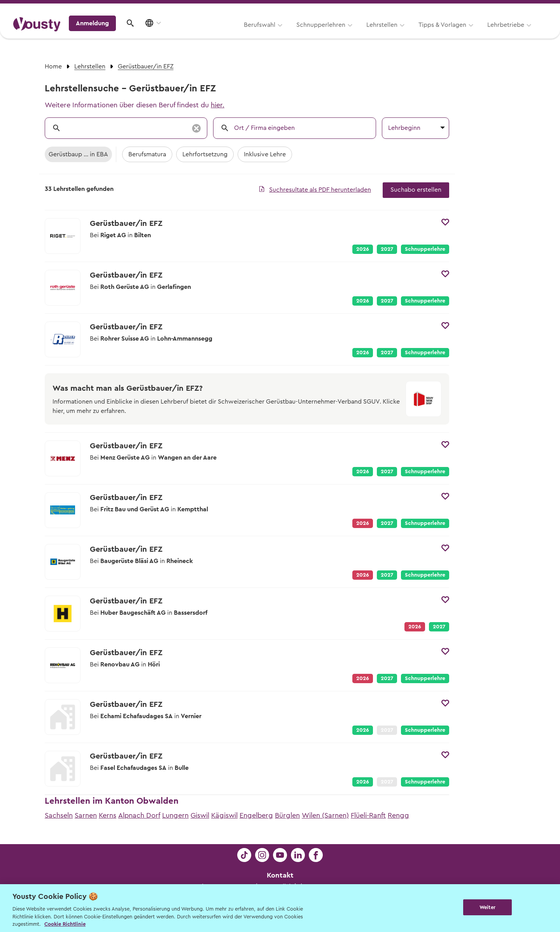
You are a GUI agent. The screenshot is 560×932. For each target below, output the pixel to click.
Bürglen (287, 815)
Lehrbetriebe (408, 34)
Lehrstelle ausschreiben (513, 8)
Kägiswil (224, 815)
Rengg (398, 815)
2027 (387, 249)
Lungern (175, 815)
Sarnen (86, 815)
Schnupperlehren (223, 34)
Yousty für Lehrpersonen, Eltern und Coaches (402, 8)
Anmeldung (479, 33)
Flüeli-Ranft (368, 815)
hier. (218, 105)
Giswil (200, 815)
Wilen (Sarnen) (325, 815)
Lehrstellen (284, 34)
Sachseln (59, 815)
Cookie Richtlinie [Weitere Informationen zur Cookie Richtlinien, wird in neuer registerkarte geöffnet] (65, 924)
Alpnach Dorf (139, 815)
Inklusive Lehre (265, 154)
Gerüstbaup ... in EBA (78, 154)
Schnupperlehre (425, 249)
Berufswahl (162, 34)
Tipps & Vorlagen (344, 34)
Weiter (487, 907)
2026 (363, 249)
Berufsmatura (147, 154)
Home (53, 66)
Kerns (108, 815)
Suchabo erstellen (416, 190)
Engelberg (256, 815)
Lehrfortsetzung (205, 154)
